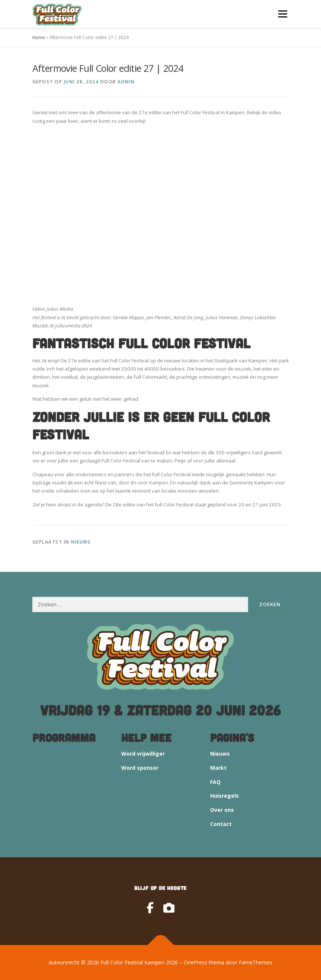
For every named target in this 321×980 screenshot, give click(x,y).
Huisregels (224, 796)
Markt (218, 768)
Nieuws (81, 542)
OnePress (195, 962)
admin (126, 82)
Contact (221, 824)
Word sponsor (140, 768)
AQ (217, 782)
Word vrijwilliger (143, 754)
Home (39, 37)
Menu (283, 14)
